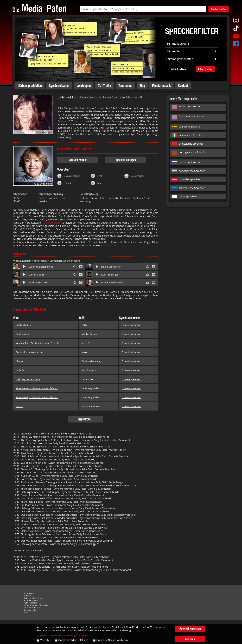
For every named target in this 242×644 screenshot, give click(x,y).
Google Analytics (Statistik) (73, 640)
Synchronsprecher (32, 608)
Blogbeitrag (109, 245)
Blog (142, 86)
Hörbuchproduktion (30, 86)
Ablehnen (190, 639)
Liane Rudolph (37, 275)
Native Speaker (30, 603)
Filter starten (205, 69)
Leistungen (84, 86)
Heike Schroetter (111, 267)
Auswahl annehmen (190, 629)
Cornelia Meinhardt (75, 149)
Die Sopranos (52, 223)
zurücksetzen (178, 69)
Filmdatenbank (161, 86)
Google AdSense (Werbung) (112, 640)
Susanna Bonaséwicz (41, 267)
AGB (26, 612)
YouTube (45, 640)
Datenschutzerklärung (33, 598)
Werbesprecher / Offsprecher (36, 605)
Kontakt (183, 86)
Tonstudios (125, 86)
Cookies (42, 635)
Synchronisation (59, 86)
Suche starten (219, 9)
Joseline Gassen (38, 282)
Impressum (29, 593)
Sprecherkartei (30, 610)
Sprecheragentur (31, 600)
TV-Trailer (105, 86)
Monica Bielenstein (112, 282)
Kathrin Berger (110, 275)
